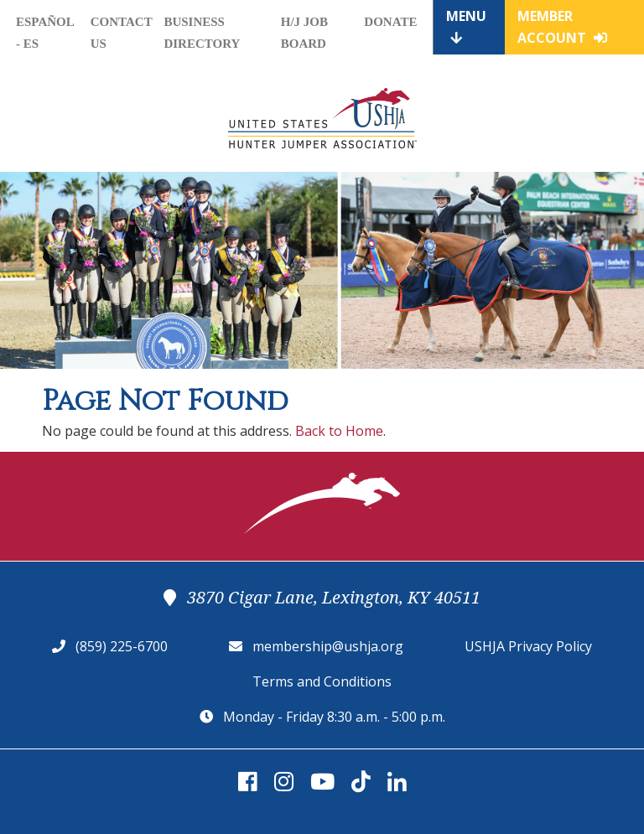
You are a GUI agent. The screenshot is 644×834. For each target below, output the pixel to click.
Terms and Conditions (322, 681)
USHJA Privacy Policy (528, 646)
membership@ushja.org (328, 646)
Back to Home (339, 431)
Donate (390, 22)
